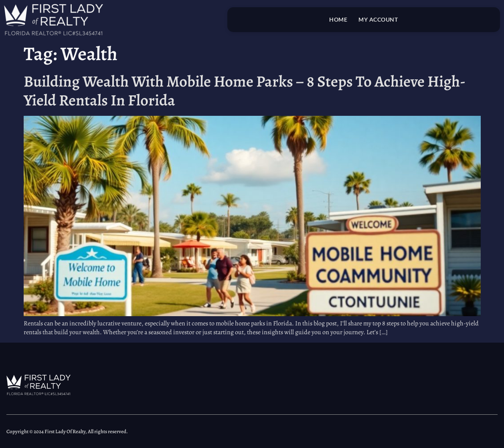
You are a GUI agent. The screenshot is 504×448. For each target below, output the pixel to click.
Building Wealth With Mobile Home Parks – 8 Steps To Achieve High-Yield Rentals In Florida (245, 91)
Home (338, 19)
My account (378, 19)
